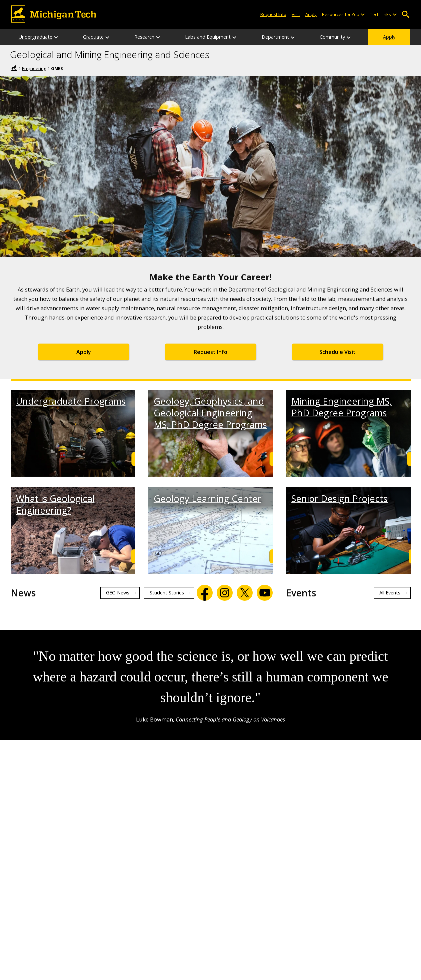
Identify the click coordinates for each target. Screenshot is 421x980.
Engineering (34, 68)
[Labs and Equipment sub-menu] (235, 37)
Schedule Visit (337, 352)
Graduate (93, 37)
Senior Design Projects (339, 499)
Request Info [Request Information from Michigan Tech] (273, 14)
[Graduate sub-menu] (108, 37)
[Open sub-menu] (363, 15)
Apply (389, 37)
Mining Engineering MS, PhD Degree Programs (341, 407)
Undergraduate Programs (71, 401)
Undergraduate (35, 37)
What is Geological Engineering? (55, 504)
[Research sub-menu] (158, 37)
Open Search (406, 15)
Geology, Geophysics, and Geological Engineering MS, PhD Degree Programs (210, 413)
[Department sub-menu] (293, 37)
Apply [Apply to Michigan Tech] (311, 14)
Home (14, 68)
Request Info (210, 352)
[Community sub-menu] (349, 37)
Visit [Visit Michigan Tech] (296, 14)
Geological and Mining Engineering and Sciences (110, 55)
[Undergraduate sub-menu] (56, 37)
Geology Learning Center (207, 499)
